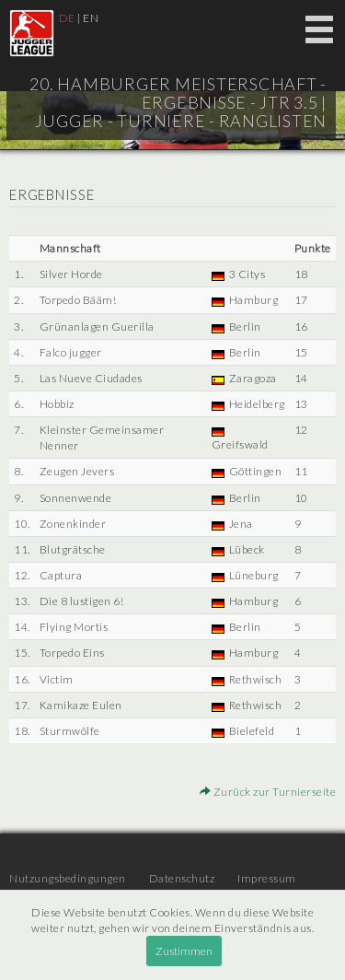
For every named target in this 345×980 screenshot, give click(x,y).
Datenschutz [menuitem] (182, 878)
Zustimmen (184, 951)
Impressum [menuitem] (267, 878)
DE (67, 18)
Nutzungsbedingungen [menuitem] (68, 878)
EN (91, 18)
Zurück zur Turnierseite (268, 792)
